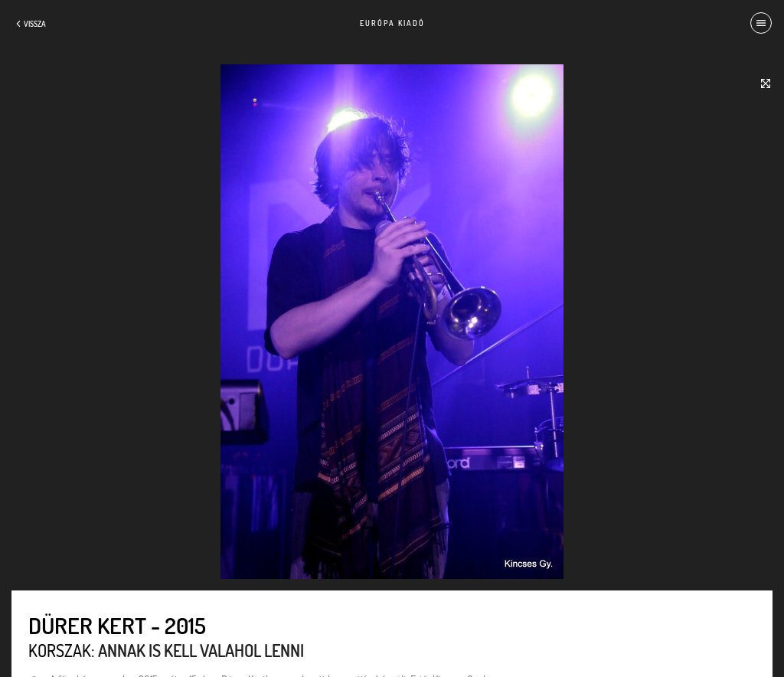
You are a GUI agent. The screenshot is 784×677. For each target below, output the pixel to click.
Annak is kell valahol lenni (201, 650)
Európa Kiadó (392, 23)
